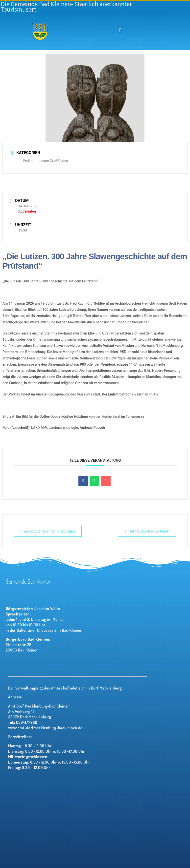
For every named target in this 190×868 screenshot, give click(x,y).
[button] (120, 30)
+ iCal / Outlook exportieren (146, 531)
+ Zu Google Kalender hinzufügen (48, 531)
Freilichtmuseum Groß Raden (44, 161)
